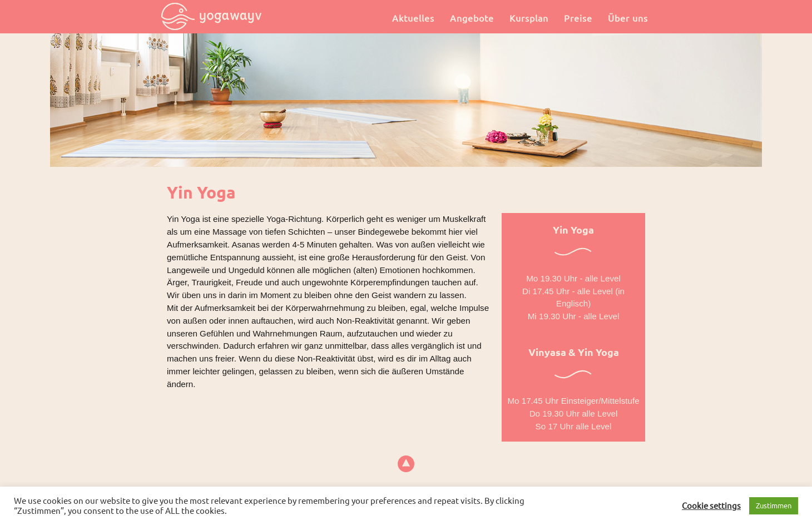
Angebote (472, 18)
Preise (578, 18)
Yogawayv (211, 17)
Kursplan (529, 18)
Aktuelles (413, 18)
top (406, 464)
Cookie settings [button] (711, 506)
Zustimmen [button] (774, 506)
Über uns (628, 18)
